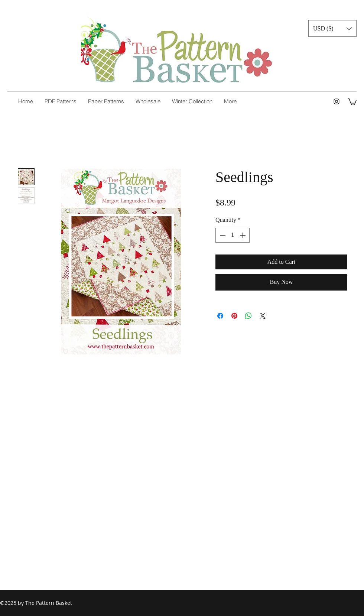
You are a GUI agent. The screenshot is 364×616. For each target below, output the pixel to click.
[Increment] (243, 235)
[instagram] (337, 101)
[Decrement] (222, 235)
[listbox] (332, 28)
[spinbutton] (233, 235)
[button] (332, 28)
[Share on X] (263, 316)
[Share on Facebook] (220, 316)
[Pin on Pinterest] (234, 316)
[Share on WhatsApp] (248, 316)
